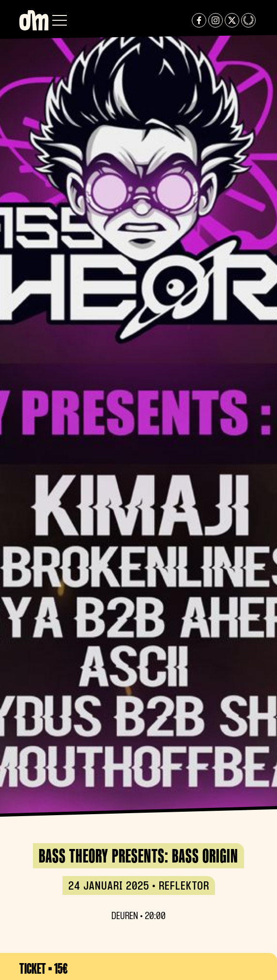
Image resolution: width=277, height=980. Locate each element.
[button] (60, 20)
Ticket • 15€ (44, 968)
